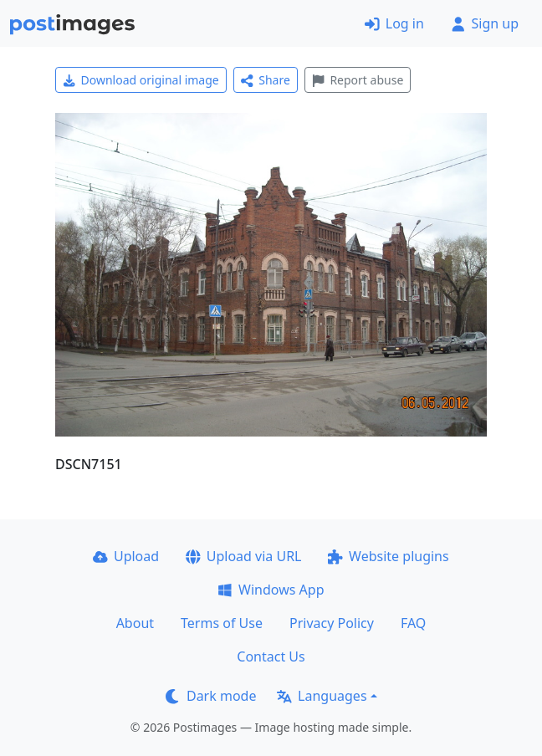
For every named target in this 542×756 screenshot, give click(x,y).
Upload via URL (243, 556)
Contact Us (271, 656)
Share (266, 80)
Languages (322, 696)
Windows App (271, 590)
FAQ (413, 623)
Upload (126, 556)
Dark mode (211, 696)
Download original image (141, 80)
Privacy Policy (332, 623)
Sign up (485, 23)
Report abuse (358, 80)
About (135, 623)
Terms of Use (222, 623)
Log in (394, 23)
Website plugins (388, 556)
